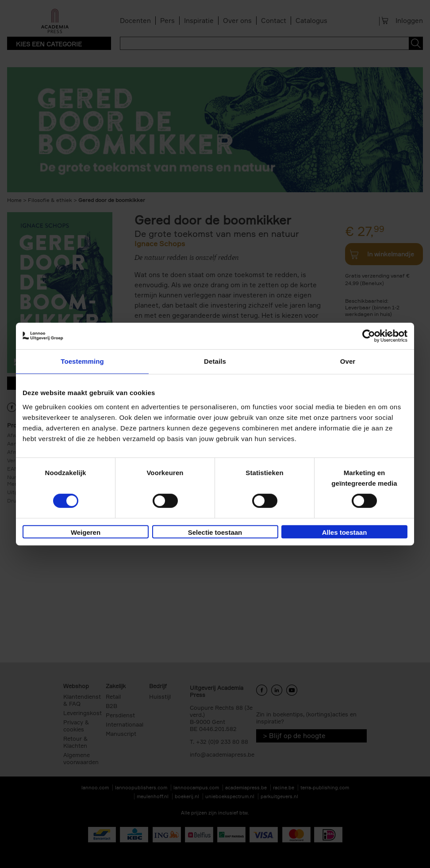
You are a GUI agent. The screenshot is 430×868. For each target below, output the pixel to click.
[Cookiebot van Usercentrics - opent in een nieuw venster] (369, 336)
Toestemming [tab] (82, 361)
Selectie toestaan (215, 532)
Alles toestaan (345, 532)
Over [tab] (348, 361)
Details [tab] (215, 361)
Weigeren (86, 532)
